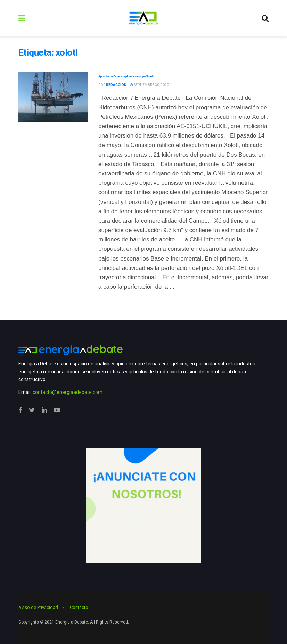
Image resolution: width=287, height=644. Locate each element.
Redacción (116, 85)
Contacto (79, 607)
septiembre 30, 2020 (149, 85)
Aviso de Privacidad (38, 607)
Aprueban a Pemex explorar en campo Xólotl (126, 76)
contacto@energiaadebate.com (68, 392)
